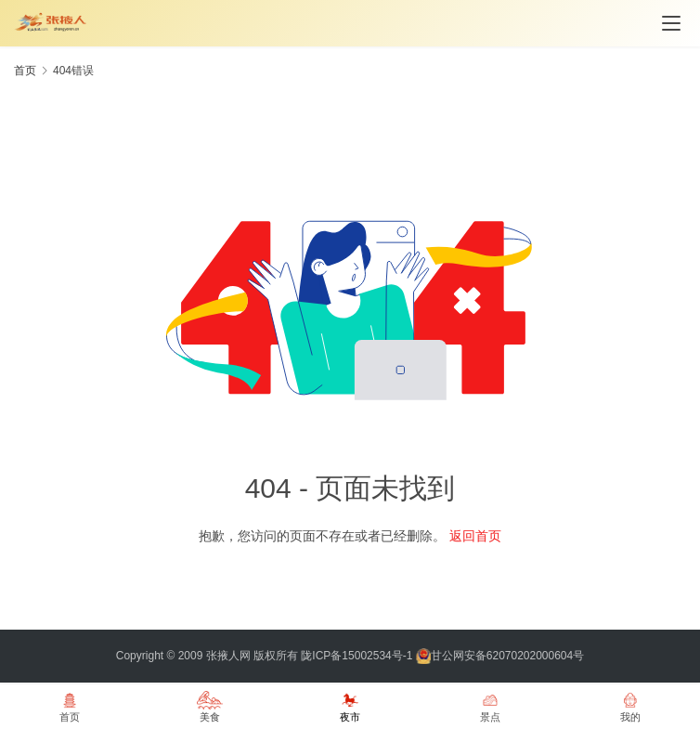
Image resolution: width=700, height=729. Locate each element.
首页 (25, 71)
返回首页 (475, 536)
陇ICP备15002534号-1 (356, 656)
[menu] (671, 23)
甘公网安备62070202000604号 (507, 656)
